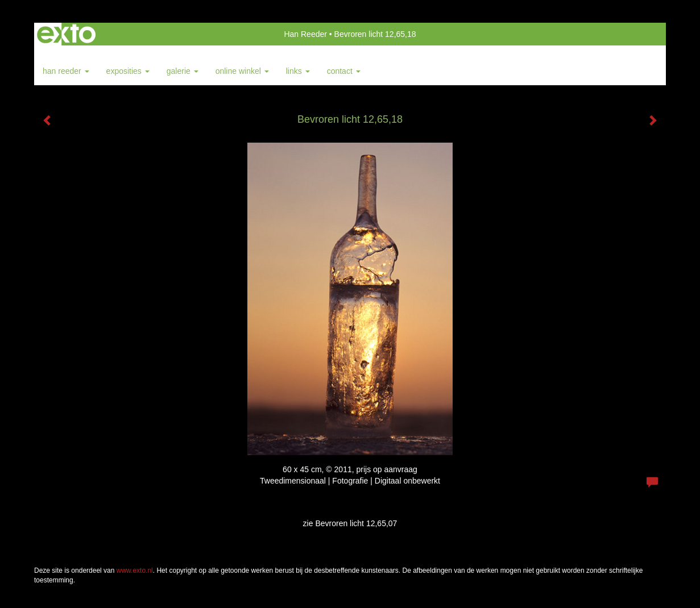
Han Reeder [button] (66, 71)
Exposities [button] (128, 71)
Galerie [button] (183, 71)
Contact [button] (344, 71)
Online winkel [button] (242, 71)
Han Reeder (305, 34)
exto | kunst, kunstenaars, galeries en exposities (66, 34)
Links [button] (298, 71)
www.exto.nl (135, 570)
